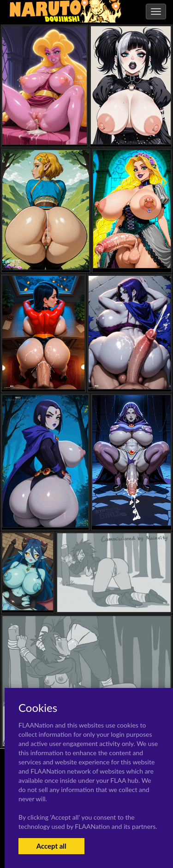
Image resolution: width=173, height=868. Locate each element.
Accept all (51, 846)
